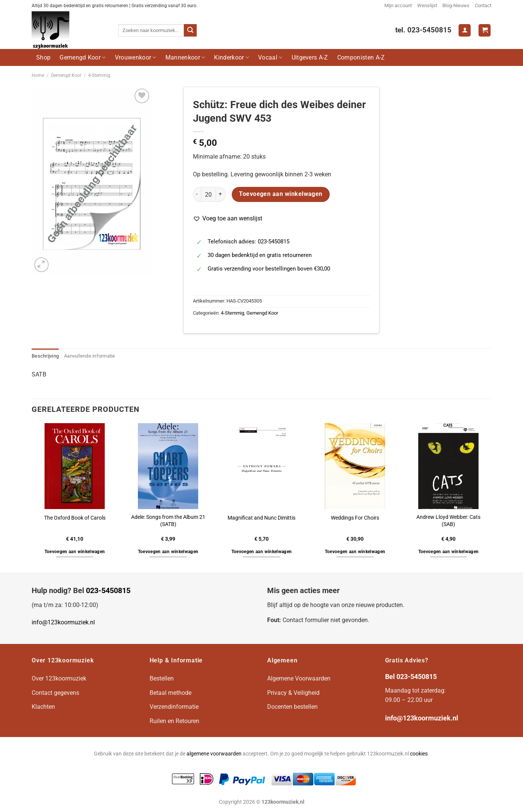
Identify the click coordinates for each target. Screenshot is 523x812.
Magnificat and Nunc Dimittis (261, 518)
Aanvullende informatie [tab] (90, 356)
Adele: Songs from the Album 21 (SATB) (168, 521)
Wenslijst (427, 5)
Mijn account (398, 5)
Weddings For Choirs (355, 518)
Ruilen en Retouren (174, 721)
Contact (483, 5)
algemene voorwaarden (214, 754)
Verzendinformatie (174, 707)
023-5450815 (108, 590)
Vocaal (270, 57)
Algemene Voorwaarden (299, 678)
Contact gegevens (55, 693)
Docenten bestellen (292, 707)
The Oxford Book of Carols (75, 518)
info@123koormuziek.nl (63, 622)
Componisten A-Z (361, 57)
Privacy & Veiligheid (293, 693)
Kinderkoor (232, 57)
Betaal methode (171, 693)
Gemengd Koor (83, 57)
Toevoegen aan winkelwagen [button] (75, 552)
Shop (43, 57)
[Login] (465, 30)
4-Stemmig (99, 75)
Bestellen (162, 678)
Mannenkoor (185, 57)
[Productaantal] (208, 194)
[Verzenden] (190, 31)
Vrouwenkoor (136, 57)
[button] (228, 219)
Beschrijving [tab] (45, 356)
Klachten (43, 707)
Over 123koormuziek (59, 678)
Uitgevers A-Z (310, 57)
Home (38, 75)
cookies (419, 754)
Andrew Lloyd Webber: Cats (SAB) (448, 521)
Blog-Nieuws (456, 5)
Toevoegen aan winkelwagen (281, 194)
